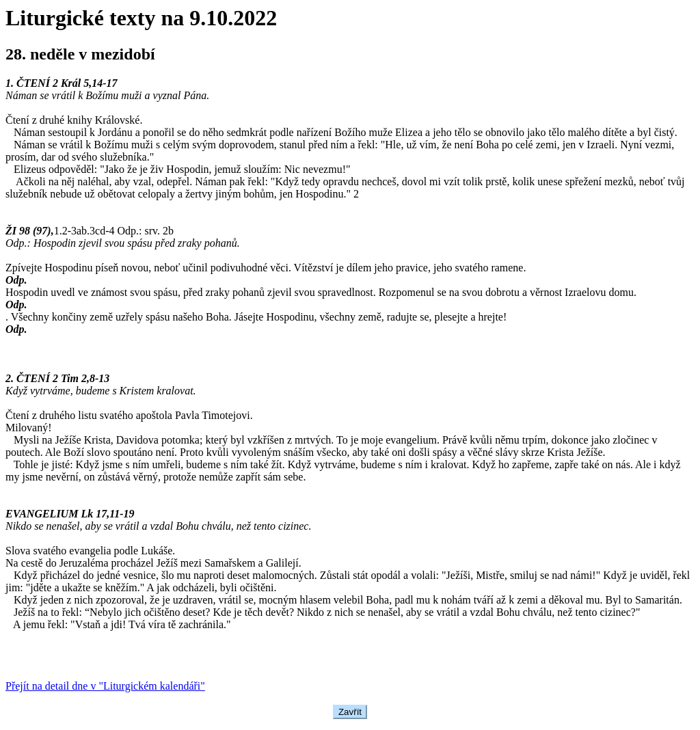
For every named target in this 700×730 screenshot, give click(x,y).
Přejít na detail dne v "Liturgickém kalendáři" (105, 686)
